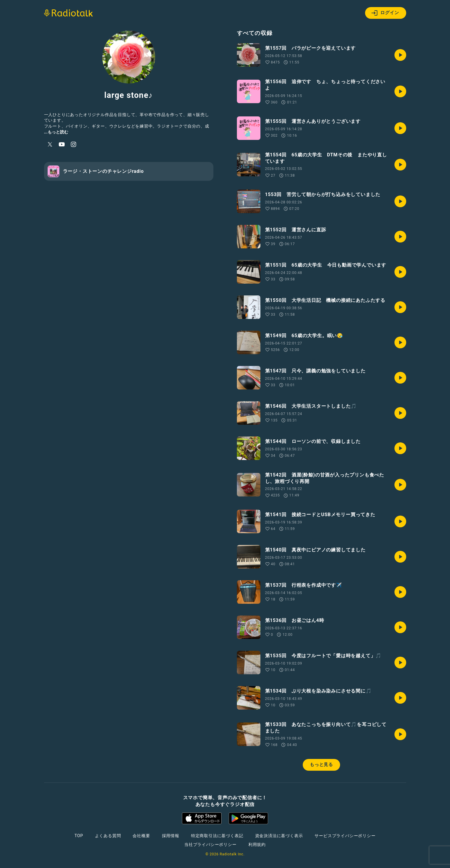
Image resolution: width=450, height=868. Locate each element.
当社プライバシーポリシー (210, 844)
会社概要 (141, 836)
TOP (79, 836)
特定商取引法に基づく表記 (217, 836)
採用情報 (171, 836)
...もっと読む (56, 132)
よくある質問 (108, 836)
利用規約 (257, 844)
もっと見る (321, 765)
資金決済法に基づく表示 (279, 836)
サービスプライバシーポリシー (345, 836)
